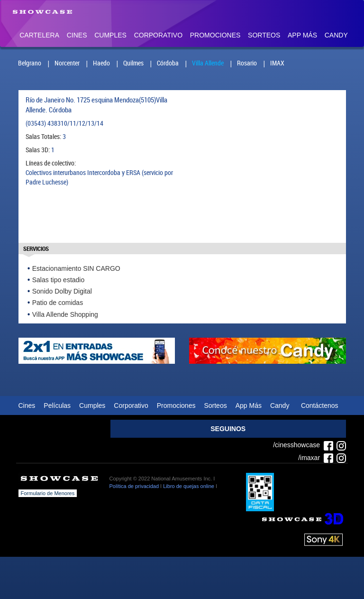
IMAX (277, 63)
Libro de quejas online (189, 486)
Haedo (101, 63)
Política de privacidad (134, 486)
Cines (77, 35)
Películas (57, 405)
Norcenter (67, 63)
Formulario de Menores (48, 493)
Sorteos (264, 35)
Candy (336, 35)
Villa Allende (208, 63)
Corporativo (158, 35)
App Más (302, 35)
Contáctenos (320, 405)
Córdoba (168, 63)
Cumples (110, 35)
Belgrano (30, 63)
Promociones (215, 35)
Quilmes (133, 63)
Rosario (247, 63)
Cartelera (39, 35)
